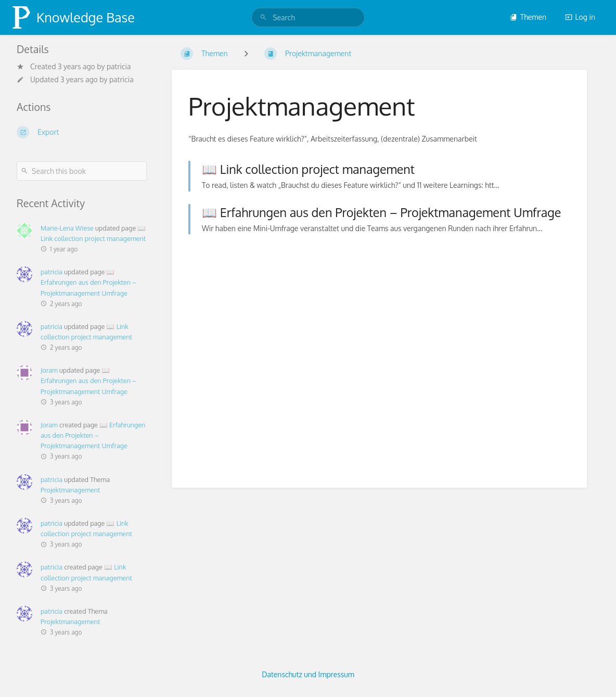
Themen (528, 17)
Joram (49, 370)
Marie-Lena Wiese (67, 228)
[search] (308, 17)
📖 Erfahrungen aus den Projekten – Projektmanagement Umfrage (88, 282)
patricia (52, 272)
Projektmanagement (70, 490)
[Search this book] (82, 171)
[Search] (263, 17)
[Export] (82, 132)
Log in (580, 17)
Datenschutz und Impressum (308, 674)
